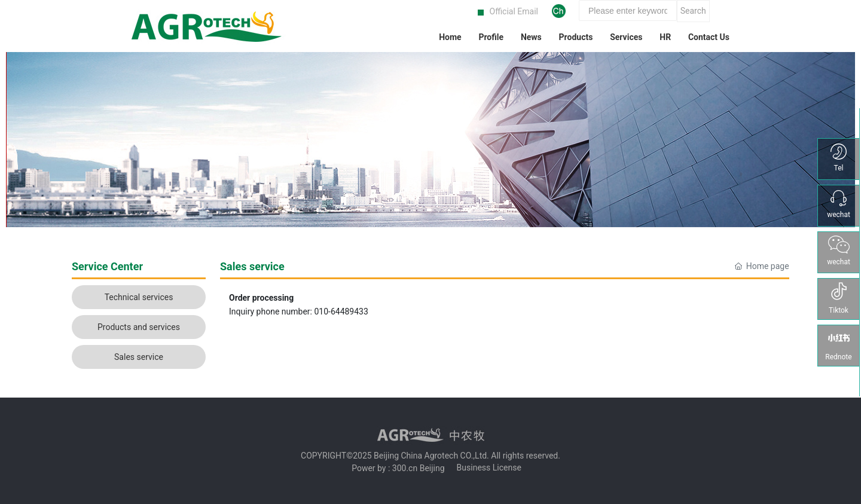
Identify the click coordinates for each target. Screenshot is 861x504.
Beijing (432, 468)
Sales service (139, 357)
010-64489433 (341, 311)
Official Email (514, 11)
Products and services (139, 327)
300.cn (405, 468)
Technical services (139, 297)
